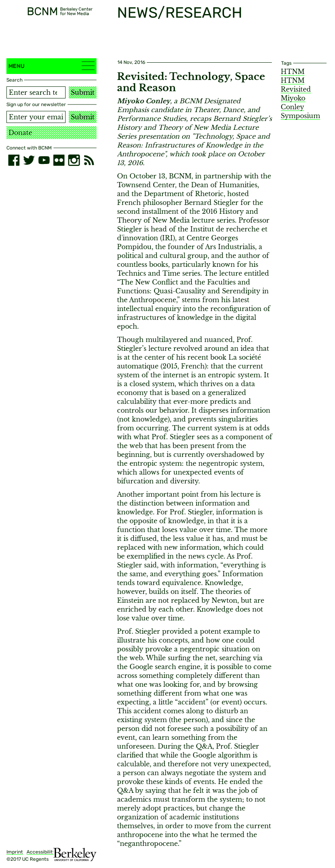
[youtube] (44, 160)
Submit (83, 92)
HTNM (293, 72)
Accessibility (41, 852)
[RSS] (89, 160)
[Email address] (36, 117)
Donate (20, 133)
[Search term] (36, 92)
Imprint (15, 852)
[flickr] (59, 160)
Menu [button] (51, 66)
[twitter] (29, 160)
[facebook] (14, 160)
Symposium (300, 116)
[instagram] (74, 160)
